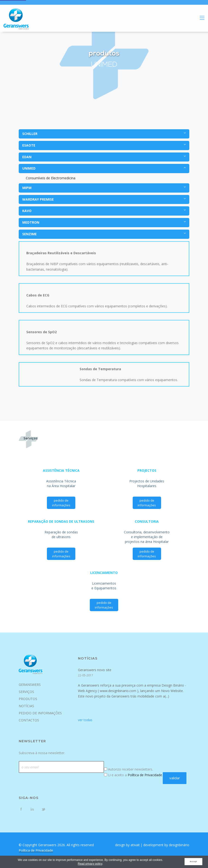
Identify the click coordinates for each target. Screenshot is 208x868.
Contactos (29, 720)
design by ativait (127, 845)
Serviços (26, 692)
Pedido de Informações (40, 713)
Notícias (26, 706)
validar (175, 778)
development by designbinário (166, 845)
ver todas (85, 720)
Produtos (28, 699)
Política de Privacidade (145, 775)
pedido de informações (61, 503)
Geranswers (30, 685)
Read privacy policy (90, 864)
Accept (193, 861)
